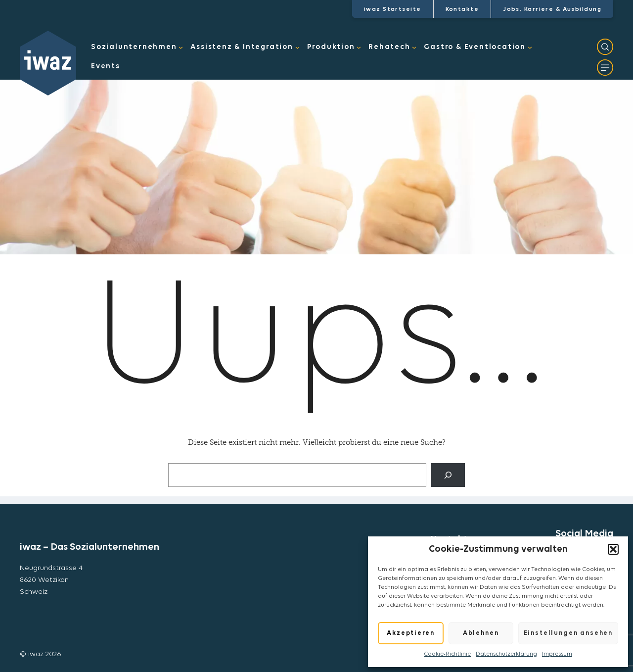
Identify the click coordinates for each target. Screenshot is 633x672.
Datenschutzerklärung (506, 654)
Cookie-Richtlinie (447, 654)
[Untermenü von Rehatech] (414, 48)
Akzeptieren (410, 633)
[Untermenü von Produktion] (359, 48)
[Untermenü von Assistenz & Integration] (297, 48)
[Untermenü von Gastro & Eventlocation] (530, 48)
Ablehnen (481, 633)
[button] (613, 549)
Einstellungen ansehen (568, 633)
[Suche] (448, 475)
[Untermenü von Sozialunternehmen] (181, 48)
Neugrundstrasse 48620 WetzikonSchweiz (51, 580)
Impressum (557, 654)
